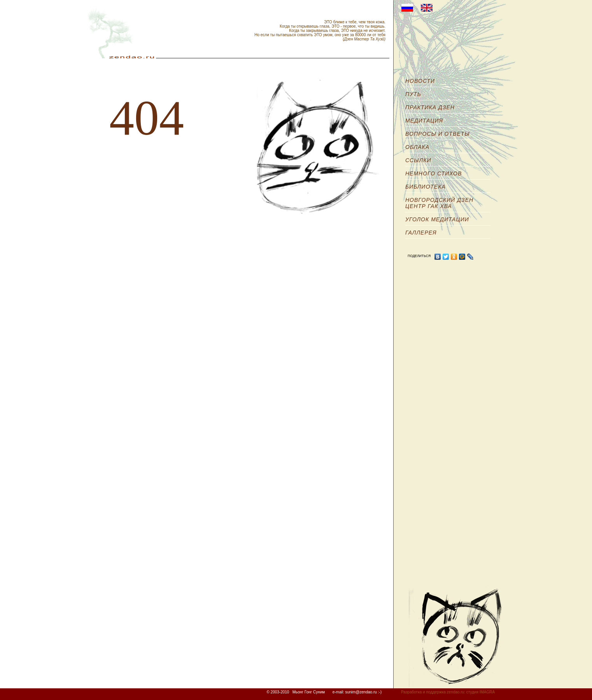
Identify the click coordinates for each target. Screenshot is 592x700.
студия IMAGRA (481, 692)
